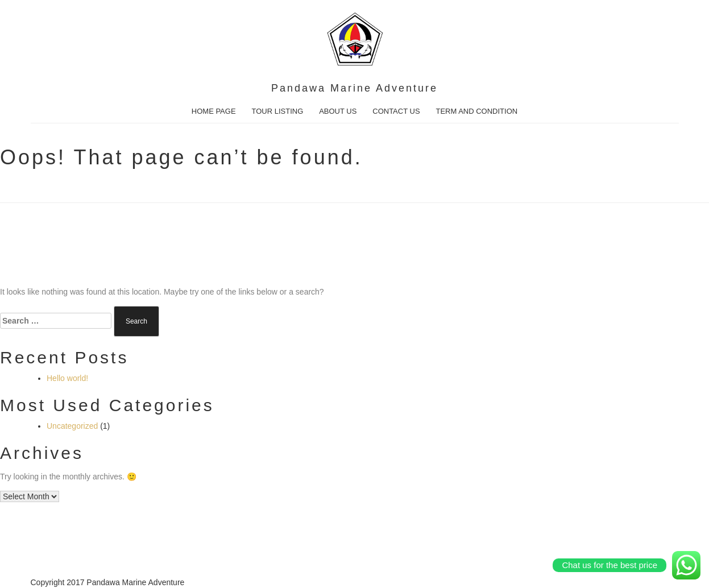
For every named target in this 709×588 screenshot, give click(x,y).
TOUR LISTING (277, 111)
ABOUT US (338, 111)
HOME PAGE (214, 111)
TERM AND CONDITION (476, 111)
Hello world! (67, 378)
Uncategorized (72, 426)
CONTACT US (396, 111)
